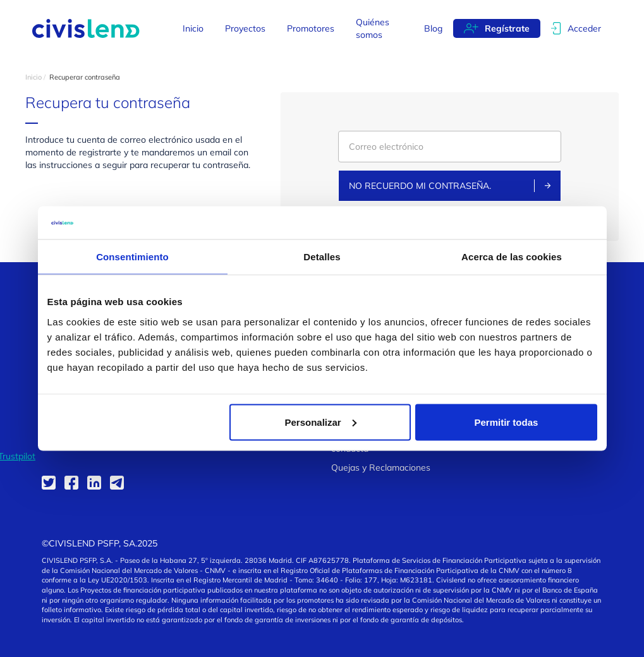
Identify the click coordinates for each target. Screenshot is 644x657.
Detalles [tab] (322, 257)
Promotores (311, 28)
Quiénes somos (373, 28)
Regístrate (507, 28)
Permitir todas (507, 422)
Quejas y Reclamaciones (381, 467)
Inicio (193, 28)
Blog (433, 28)
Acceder (584, 28)
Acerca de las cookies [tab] (512, 257)
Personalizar (321, 422)
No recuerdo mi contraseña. (450, 186)
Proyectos (245, 28)
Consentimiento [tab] (132, 257)
